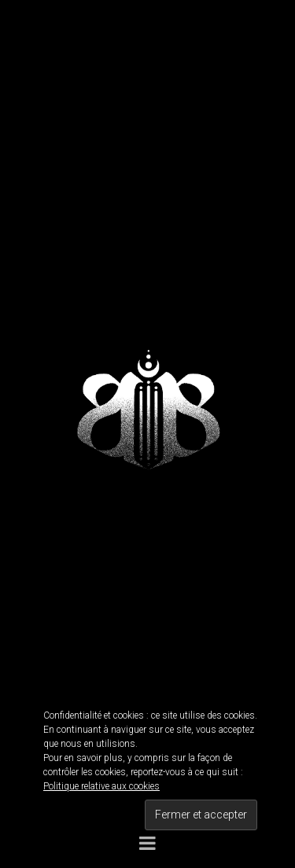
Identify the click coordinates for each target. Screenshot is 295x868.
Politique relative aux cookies (101, 786)
